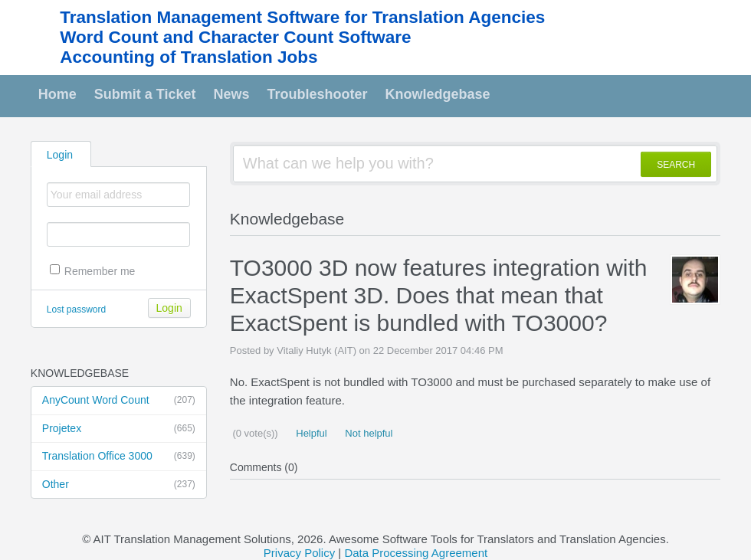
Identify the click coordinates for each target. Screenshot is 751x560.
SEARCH (676, 165)
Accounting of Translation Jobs (189, 57)
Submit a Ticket (145, 94)
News (232, 94)
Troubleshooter (318, 94)
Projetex (119, 429)
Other (119, 485)
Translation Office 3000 (119, 457)
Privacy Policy (299, 553)
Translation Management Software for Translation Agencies (302, 17)
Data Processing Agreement (416, 553)
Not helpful (368, 433)
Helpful (310, 433)
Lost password (76, 309)
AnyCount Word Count (119, 401)
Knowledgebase (438, 94)
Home (57, 94)
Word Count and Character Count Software (235, 37)
